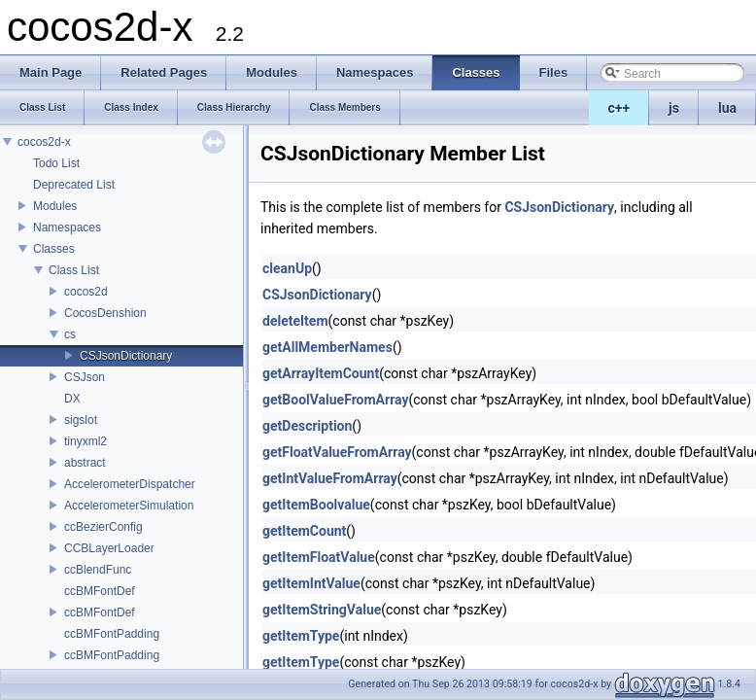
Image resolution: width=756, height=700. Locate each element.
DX (72, 399)
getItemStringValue (322, 610)
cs (70, 334)
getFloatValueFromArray (337, 452)
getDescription (307, 426)
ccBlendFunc (98, 570)
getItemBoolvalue (316, 505)
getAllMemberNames (327, 347)
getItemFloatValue (319, 557)
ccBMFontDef (100, 591)
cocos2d (86, 292)
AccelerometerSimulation (129, 506)
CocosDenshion (105, 313)
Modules (55, 206)
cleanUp (287, 268)
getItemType (301, 636)
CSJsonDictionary (126, 356)
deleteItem (295, 321)
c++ (619, 108)
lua (727, 108)
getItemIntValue (311, 583)
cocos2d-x (44, 142)
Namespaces (67, 227)
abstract (85, 463)
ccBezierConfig (103, 527)
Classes (54, 249)
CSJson (85, 377)
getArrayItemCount (321, 373)
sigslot (81, 420)
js (674, 108)
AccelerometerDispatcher (130, 484)
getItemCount (304, 531)
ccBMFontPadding (112, 634)
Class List (74, 270)
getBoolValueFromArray (336, 400)
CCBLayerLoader (109, 548)
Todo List (56, 163)
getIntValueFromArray (330, 478)
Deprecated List (74, 185)
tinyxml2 (86, 441)
